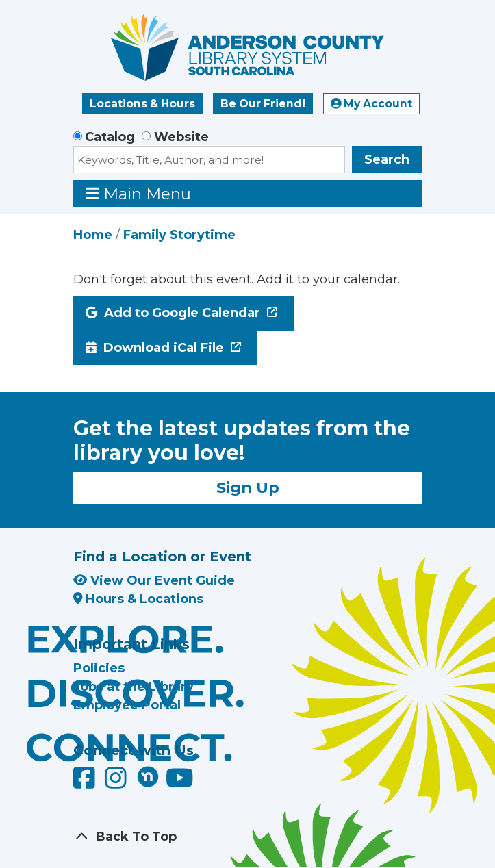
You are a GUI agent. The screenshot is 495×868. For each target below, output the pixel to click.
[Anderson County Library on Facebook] (86, 783)
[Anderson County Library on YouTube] (180, 783)
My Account (372, 104)
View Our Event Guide (154, 580)
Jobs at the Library (134, 687)
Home (93, 235)
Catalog (110, 137)
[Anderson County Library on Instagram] (117, 783)
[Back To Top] (248, 837)
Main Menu (138, 193)
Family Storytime (179, 235)
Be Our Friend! (263, 104)
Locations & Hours (142, 104)
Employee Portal (127, 705)
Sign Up (248, 487)
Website (181, 137)
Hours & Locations (139, 599)
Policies (99, 668)
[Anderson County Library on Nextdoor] (148, 776)
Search (387, 159)
